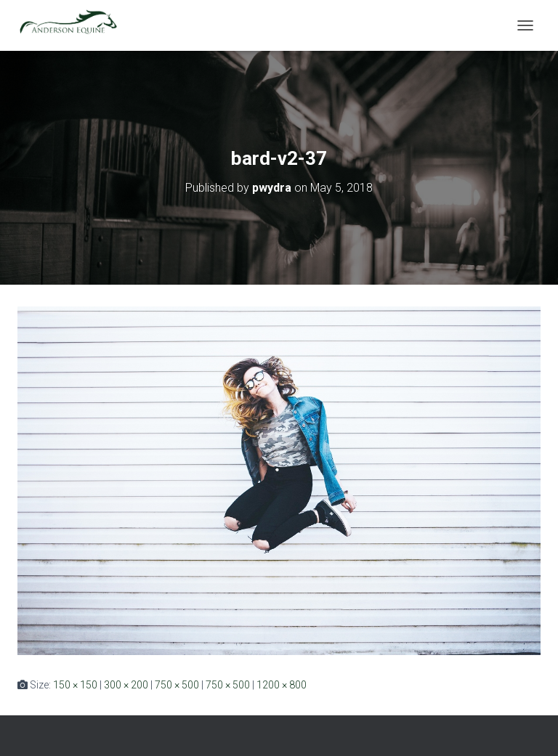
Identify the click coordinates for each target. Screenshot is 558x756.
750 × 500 (177, 685)
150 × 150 (75, 685)
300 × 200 (126, 685)
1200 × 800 (282, 685)
